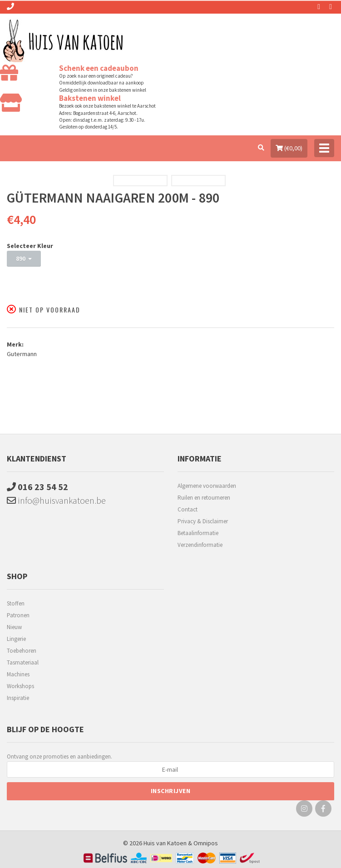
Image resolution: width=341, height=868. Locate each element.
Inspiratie (18, 698)
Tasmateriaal (23, 662)
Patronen (18, 615)
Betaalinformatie (198, 533)
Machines (18, 674)
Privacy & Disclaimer (203, 521)
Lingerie (16, 639)
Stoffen (16, 603)
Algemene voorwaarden (207, 486)
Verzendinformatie (200, 545)
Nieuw (14, 627)
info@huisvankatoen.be (56, 500)
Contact (188, 509)
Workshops (20, 686)
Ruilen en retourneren (204, 498)
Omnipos (206, 843)
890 (24, 258)
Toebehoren (22, 651)
